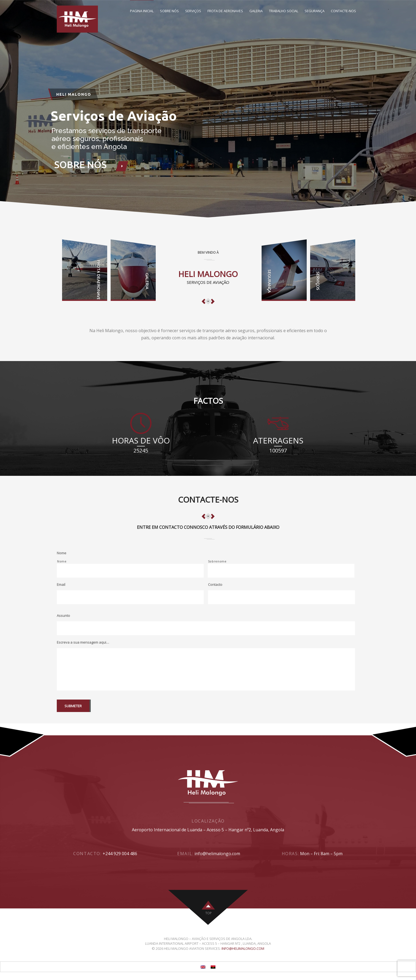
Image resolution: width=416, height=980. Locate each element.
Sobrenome (217, 561)
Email (61, 585)
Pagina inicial (142, 11)
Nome (62, 553)
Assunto (63, 616)
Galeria (256, 11)
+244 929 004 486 (120, 854)
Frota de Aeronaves (225, 11)
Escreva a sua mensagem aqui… (83, 642)
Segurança (315, 11)
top (209, 913)
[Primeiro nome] (130, 571)
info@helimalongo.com (217, 854)
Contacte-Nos (343, 11)
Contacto (215, 585)
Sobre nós (169, 11)
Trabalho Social (284, 11)
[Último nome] (281, 571)
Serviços (193, 11)
